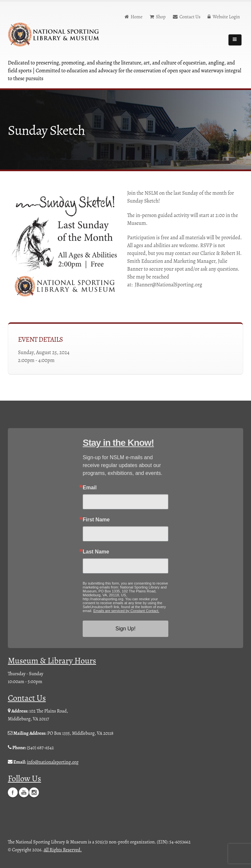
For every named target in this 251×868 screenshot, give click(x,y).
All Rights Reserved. (63, 849)
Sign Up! (125, 629)
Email (90, 488)
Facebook (13, 792)
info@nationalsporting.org (53, 762)
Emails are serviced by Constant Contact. (126, 611)
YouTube (24, 792)
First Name (96, 520)
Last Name (96, 552)
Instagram (34, 792)
